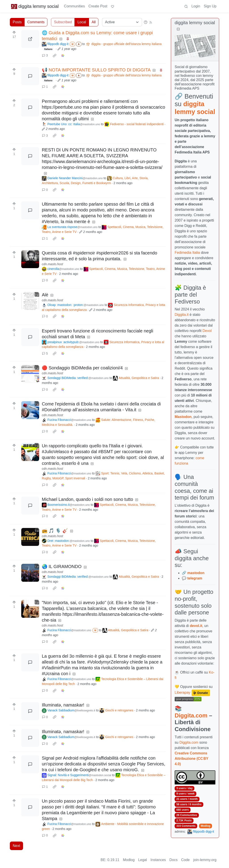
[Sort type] (122, 22)
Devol (207, 331)
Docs (174, 860)
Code (185, 860)
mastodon (196, 573)
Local (82, 22)
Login (196, 6)
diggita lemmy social (35, 6)
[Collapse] (178, 29)
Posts (17, 22)
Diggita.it (182, 315)
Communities (74, 6)
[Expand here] (30, 259)
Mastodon (183, 417)
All (94, 22)
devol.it (196, 626)
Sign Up (210, 6)
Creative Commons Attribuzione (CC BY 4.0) (191, 759)
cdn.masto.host (52, 264)
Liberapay (182, 692)
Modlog (206, 826)
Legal (143, 860)
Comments (36, 22)
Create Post (98, 6)
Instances (158, 860)
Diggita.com (191, 715)
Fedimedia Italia (187, 253)
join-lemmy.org (205, 860)
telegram (195, 578)
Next (16, 846)
